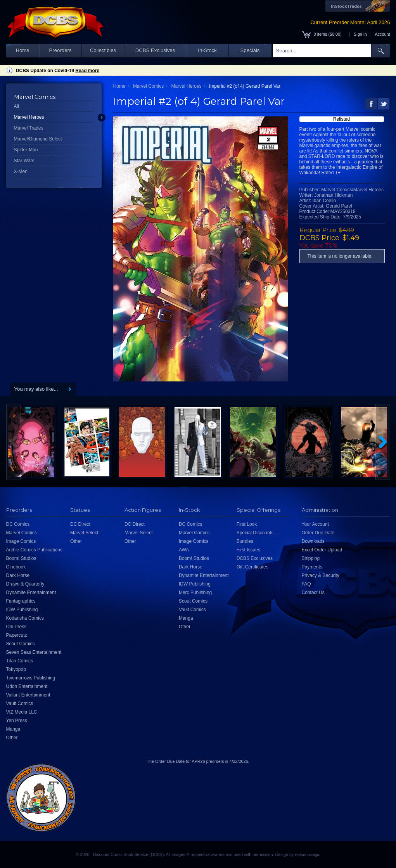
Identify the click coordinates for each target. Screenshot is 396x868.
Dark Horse (18, 575)
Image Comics (21, 541)
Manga (13, 729)
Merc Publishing (195, 593)
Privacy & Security (321, 575)
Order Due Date (318, 533)
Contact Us (313, 593)
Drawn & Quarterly (25, 584)
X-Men (21, 172)
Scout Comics (21, 644)
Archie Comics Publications (34, 550)
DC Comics (18, 524)
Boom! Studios (21, 558)
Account (382, 34)
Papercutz (17, 635)
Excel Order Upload (322, 550)
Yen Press (17, 721)
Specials (250, 50)
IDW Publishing (22, 610)
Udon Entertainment (27, 686)
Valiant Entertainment (28, 695)
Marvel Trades (29, 128)
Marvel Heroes (29, 117)
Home (22, 50)
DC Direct (80, 524)
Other (12, 738)
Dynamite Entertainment (31, 593)
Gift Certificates (252, 567)
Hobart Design (307, 855)
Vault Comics (20, 703)
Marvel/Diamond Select (38, 139)
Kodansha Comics (25, 618)
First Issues (248, 550)
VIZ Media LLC (22, 712)
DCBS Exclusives (155, 50)
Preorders (61, 50)
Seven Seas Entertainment (34, 652)
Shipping (311, 558)
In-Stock (207, 50)
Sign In (360, 34)
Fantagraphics (21, 601)
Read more (87, 71)
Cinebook (16, 567)
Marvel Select (84, 533)
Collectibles (103, 50)
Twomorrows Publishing (31, 678)
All (16, 106)
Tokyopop (16, 669)
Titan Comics (20, 661)
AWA (184, 550)
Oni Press (16, 627)
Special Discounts (255, 533)
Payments (312, 567)
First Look (247, 524)
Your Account (315, 524)
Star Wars (24, 161)
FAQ (306, 584)
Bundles (245, 541)
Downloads (313, 541)
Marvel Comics (148, 86)
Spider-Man (26, 150)
